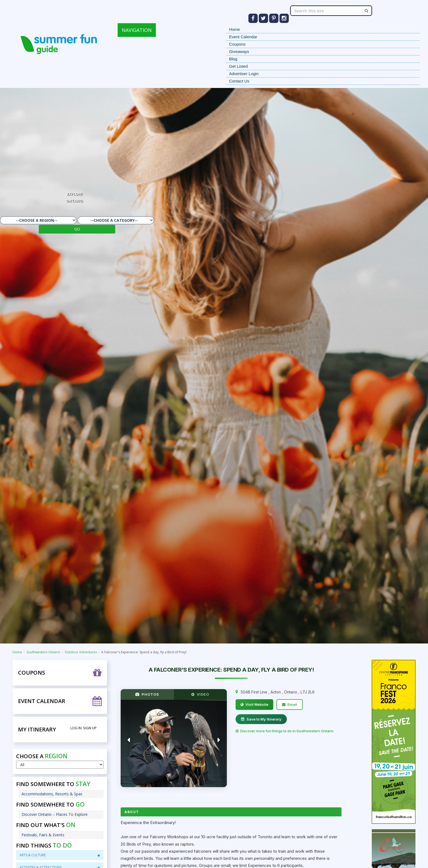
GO (77, 229)
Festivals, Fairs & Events (43, 835)
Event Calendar (243, 37)
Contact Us (239, 81)
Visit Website (254, 704)
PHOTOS (147, 694)
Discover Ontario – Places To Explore (55, 814)
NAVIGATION (137, 30)
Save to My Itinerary (261, 719)
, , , (278, 692)
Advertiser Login (244, 74)
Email (290, 704)
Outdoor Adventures (81, 652)
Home (234, 29)
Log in (76, 728)
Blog (233, 59)
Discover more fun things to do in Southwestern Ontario (285, 731)
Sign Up (90, 728)
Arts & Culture (60, 855)
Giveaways (239, 51)
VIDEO (200, 694)
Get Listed (238, 66)
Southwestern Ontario (43, 652)
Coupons (237, 44)
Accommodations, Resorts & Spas (52, 794)
